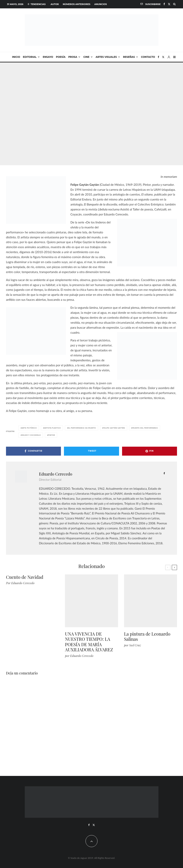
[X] (169, 4)
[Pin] (150, 451)
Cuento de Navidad (25, 577)
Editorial (30, 57)
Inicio (16, 57)
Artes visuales (106, 57)
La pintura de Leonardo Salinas (147, 637)
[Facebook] (164, 4)
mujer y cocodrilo (31, 435)
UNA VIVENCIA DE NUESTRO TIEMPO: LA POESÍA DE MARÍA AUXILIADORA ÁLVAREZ (89, 642)
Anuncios (101, 4)
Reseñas (129, 57)
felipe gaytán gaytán (114, 428)
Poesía (61, 57)
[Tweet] (91, 451)
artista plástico (52, 428)
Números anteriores (77, 4)
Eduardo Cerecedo (56, 474)
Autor (55, 4)
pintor (52, 435)
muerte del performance (145, 428)
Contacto (148, 57)
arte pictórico (29, 428)
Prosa (73, 57)
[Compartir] (33, 451)
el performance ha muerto (82, 428)
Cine (86, 57)
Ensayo (48, 57)
